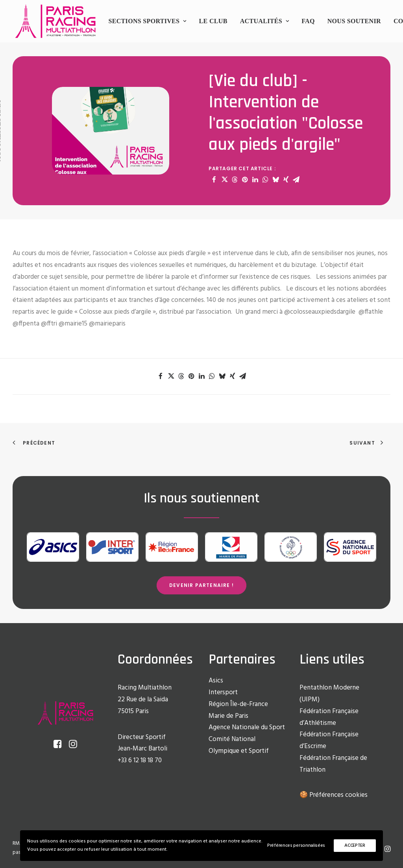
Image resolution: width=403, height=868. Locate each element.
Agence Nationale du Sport (247, 727)
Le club (213, 21)
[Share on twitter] (224, 180)
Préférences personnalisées (296, 846)
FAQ (308, 21)
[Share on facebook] (214, 180)
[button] (58, 746)
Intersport (223, 692)
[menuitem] (148, 21)
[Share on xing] (286, 180)
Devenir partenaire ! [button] (201, 585)
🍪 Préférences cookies (334, 795)
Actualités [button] (265, 21)
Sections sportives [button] (148, 21)
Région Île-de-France (238, 704)
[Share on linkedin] (255, 180)
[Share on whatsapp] (265, 180)
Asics (216, 681)
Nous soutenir (354, 21)
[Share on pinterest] (245, 180)
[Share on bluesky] (275, 180)
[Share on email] (296, 180)
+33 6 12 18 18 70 (140, 760)
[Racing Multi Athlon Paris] (55, 21)
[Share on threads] (235, 180)
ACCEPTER (355, 846)
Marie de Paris (228, 716)
